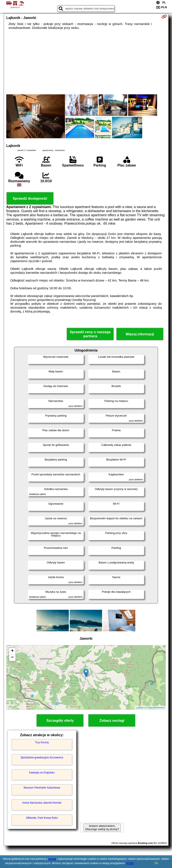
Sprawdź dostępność (30, 198)
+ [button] (12, 651)
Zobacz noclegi (112, 721)
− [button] (12, 658)
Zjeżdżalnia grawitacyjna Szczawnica (42, 758)
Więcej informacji (140, 334)
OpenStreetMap (156, 708)
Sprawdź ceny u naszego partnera (90, 334)
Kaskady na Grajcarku (42, 773)
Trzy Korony (42, 742)
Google (52, 859)
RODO (130, 863)
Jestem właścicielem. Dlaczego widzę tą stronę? (102, 828)
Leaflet (140, 708)
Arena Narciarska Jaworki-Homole (42, 803)
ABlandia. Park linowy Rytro (42, 818)
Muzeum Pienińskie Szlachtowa (42, 788)
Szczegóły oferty (60, 721)
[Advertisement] (86, 62)
